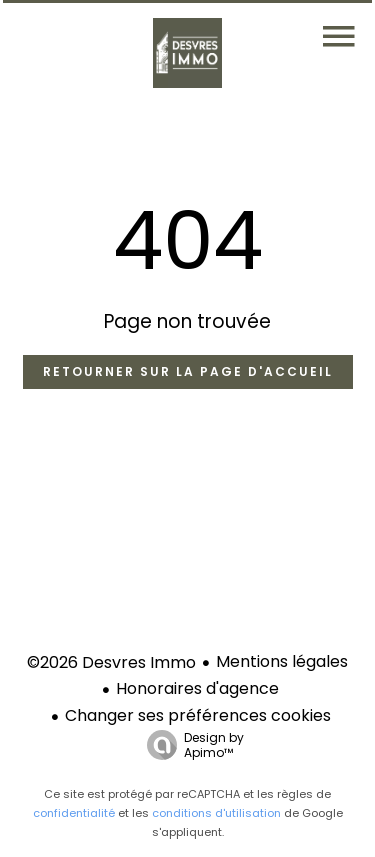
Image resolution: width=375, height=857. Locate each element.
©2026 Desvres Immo (111, 662)
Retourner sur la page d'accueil (188, 371)
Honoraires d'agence (197, 688)
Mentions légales (282, 661)
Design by (190, 744)
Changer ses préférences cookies (198, 715)
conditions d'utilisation (216, 813)
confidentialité (74, 813)
